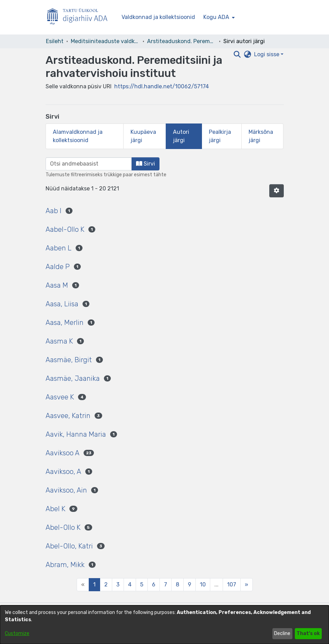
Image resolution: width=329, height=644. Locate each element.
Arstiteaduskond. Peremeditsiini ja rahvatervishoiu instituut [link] (182, 41)
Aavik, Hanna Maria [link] (76, 434)
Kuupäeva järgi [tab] (143, 136)
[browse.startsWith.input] (89, 164)
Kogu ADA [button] (216, 17)
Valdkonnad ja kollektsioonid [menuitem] (158, 17)
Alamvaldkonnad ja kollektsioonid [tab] (78, 136)
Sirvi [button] (146, 164)
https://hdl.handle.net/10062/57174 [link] (162, 86)
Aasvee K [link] (60, 397)
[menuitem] (218, 17)
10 (203, 584)
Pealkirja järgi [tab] (220, 136)
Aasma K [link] (59, 341)
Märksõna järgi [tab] (261, 136)
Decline (282, 633)
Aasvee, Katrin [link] (68, 416)
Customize (17, 633)
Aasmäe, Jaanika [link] (73, 378)
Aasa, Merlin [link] (65, 323)
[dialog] (164, 625)
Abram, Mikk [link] (65, 565)
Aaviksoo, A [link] (63, 472)
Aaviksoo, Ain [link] (66, 490)
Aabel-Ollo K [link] (65, 229)
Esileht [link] (55, 41)
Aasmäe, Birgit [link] (69, 360)
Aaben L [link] (59, 248)
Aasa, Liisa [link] (62, 304)
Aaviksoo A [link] (62, 453)
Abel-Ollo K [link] (63, 527)
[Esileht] (80, 17)
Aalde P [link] (58, 267)
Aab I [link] (54, 211)
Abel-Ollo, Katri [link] (69, 546)
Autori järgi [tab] (181, 136)
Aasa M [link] (57, 285)
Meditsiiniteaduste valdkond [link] (105, 41)
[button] (277, 191)
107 (232, 584)
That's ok (308, 633)
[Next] (246, 585)
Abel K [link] (55, 509)
